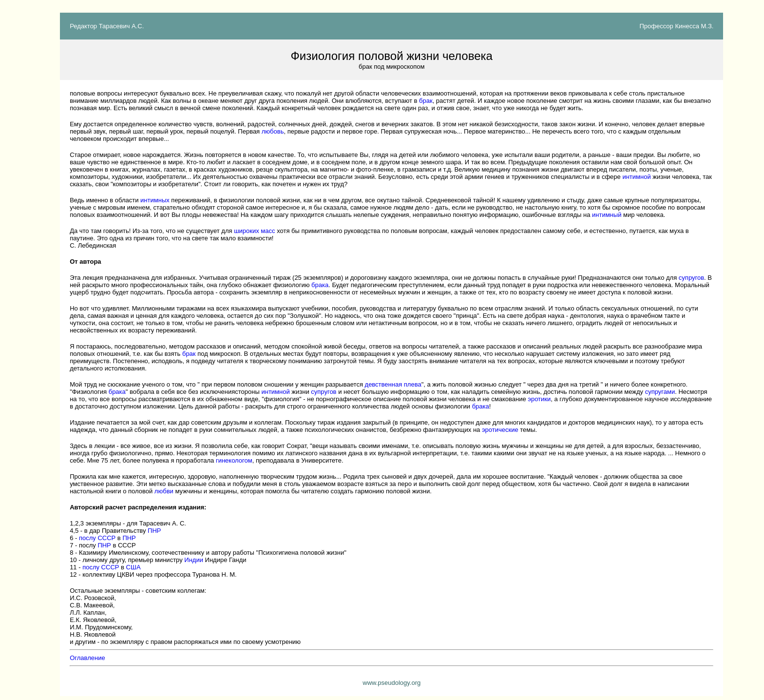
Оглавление (87, 658)
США (134, 567)
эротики (539, 399)
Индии (194, 560)
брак (426, 101)
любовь (273, 131)
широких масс (254, 231)
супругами (660, 392)
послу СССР (97, 538)
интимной (636, 177)
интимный (607, 215)
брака (320, 285)
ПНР (154, 531)
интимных (155, 200)
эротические (500, 430)
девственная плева (393, 384)
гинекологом (234, 460)
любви (164, 491)
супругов (691, 278)
